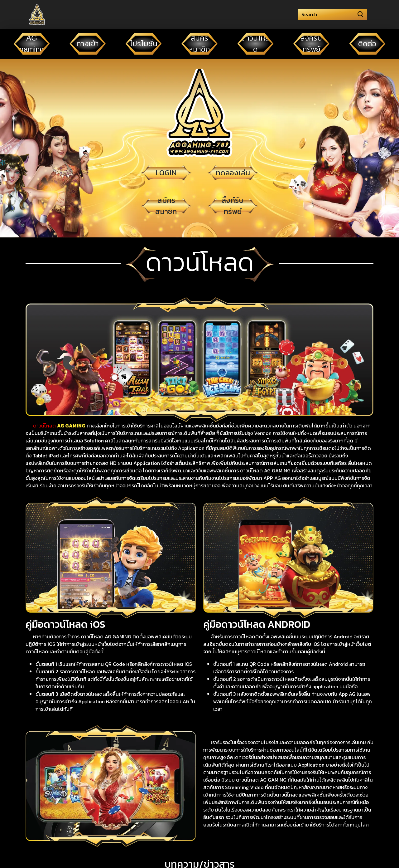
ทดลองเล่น (233, 173)
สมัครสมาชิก (166, 206)
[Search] (332, 14)
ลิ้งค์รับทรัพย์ (233, 206)
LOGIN (166, 173)
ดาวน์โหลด (44, 426)
